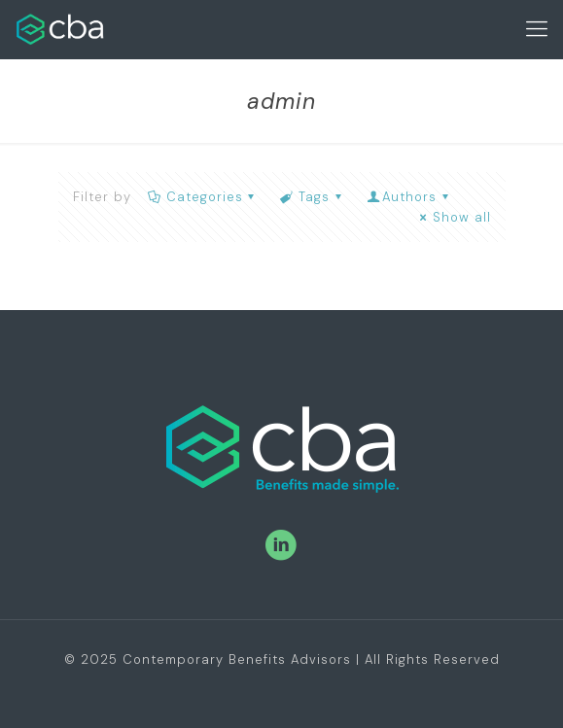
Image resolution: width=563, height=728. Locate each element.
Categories (203, 197)
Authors (409, 197)
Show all (452, 217)
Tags (313, 197)
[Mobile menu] (537, 29)
